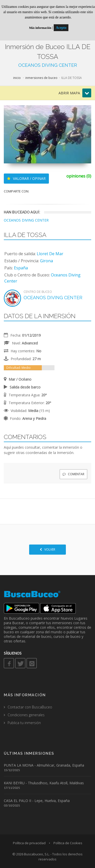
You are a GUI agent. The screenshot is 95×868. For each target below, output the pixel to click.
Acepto (61, 28)
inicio (17, 78)
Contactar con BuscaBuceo (30, 707)
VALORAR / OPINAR (26, 178)
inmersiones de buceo (41, 78)
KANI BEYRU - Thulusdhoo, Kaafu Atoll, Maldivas (44, 783)
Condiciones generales (26, 715)
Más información (40, 28)
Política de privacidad (29, 843)
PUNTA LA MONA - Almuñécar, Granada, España (44, 765)
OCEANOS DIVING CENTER (48, 65)
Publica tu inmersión (24, 723)
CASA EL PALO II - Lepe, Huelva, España (37, 801)
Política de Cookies (68, 843)
